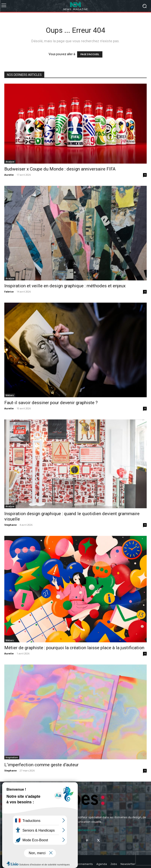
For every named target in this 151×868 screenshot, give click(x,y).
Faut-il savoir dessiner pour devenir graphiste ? (51, 403)
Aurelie (9, 175)
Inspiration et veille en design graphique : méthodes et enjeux (65, 286)
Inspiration (12, 757)
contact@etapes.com (82, 830)
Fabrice (9, 292)
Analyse (10, 162)
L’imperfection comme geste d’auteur (41, 765)
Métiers (10, 395)
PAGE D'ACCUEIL (90, 54)
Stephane (10, 525)
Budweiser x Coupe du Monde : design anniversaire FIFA (60, 169)
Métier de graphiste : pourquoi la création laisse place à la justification (74, 648)
